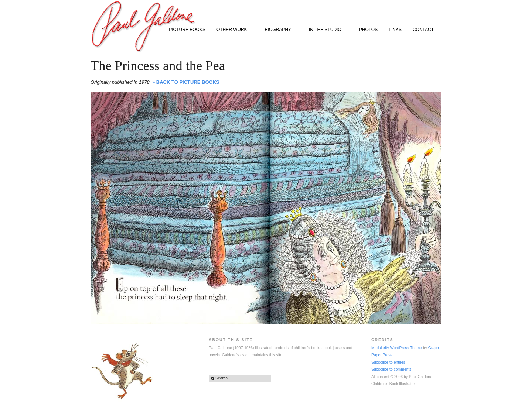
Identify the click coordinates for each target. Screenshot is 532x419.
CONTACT (423, 30)
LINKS (395, 30)
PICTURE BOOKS (187, 30)
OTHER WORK (233, 30)
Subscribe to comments (391, 369)
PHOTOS (368, 30)
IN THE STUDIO (327, 30)
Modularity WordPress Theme (397, 348)
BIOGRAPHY (280, 30)
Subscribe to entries (388, 362)
